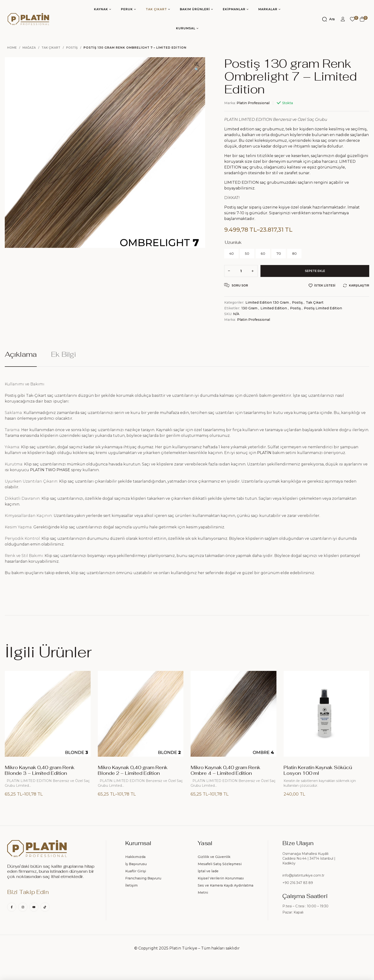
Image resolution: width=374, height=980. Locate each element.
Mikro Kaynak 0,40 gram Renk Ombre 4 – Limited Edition (225, 770)
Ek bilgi (63, 355)
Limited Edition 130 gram (267, 302)
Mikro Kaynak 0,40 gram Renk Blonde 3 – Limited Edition (40, 770)
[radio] (231, 254)
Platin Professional (253, 103)
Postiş (72, 48)
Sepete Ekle (315, 271)
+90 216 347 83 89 (298, 883)
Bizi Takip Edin (28, 892)
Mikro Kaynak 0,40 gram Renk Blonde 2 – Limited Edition (133, 770)
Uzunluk (233, 242)
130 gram (249, 308)
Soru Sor (236, 285)
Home (12, 48)
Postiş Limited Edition (323, 308)
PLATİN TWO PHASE (50, 470)
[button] (197, 67)
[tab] (24, 358)
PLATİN (264, 453)
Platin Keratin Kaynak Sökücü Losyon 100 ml (318, 770)
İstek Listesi (325, 286)
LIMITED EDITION (242, 182)
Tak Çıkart (51, 48)
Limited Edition (274, 308)
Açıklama (21, 355)
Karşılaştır (359, 286)
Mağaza (29, 48)
